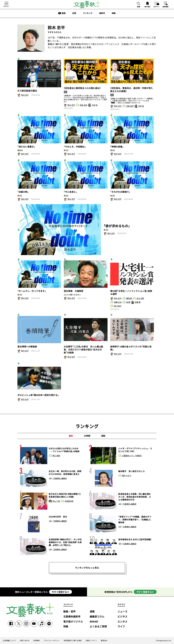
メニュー (6, 6)
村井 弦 (95, 105)
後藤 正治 (118, 302)
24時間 (87, 436)
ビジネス (122, 617)
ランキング (88, 13)
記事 (74, 13)
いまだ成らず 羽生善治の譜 (67, 47)
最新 (71, 436)
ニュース (122, 612)
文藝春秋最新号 (72, 617)
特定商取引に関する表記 (73, 640)
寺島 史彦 (83, 105)
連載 (114, 13)
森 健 (128, 302)
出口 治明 (140, 298)
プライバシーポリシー (52, 640)
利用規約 (37, 640)
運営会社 (104, 640)
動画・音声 (69, 612)
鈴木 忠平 (25, 95)
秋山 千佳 (56, 501)
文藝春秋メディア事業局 (132, 456)
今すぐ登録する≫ (60, 592)
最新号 (102, 13)
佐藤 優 (138, 302)
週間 (103, 436)
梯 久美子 (118, 306)
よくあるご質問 (98, 627)
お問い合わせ (25, 640)
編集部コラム (97, 617)
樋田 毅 (129, 298)
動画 (64, 13)
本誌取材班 (69, 501)
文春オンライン (91, 640)
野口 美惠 (56, 456)
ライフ (121, 627)
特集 (66, 627)
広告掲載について (9, 640)
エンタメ (122, 622)
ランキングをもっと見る (87, 568)
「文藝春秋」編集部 (60, 478)
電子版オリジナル (73, 622)
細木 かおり (127, 476)
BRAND (94, 622)
